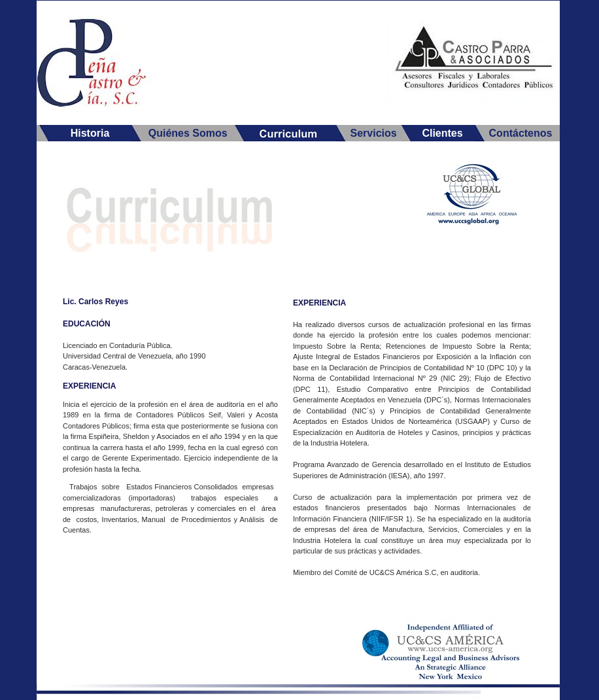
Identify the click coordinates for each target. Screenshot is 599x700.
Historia (90, 133)
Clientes (442, 133)
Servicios (373, 133)
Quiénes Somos (188, 133)
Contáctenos (521, 133)
